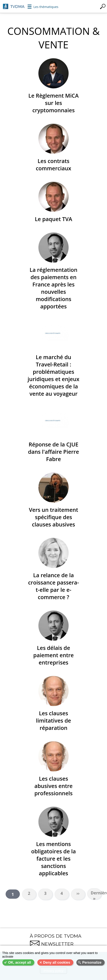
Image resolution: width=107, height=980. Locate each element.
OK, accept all (20, 962)
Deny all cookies (57, 962)
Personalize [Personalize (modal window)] (92, 962)
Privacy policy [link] (53, 971)
